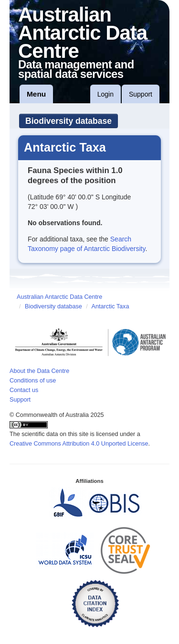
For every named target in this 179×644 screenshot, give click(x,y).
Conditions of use (33, 381)
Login (105, 94)
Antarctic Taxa (111, 306)
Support (141, 94)
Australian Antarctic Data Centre (59, 297)
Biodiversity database (68, 121)
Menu (36, 94)
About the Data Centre (39, 371)
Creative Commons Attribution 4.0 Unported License (79, 444)
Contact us (24, 390)
